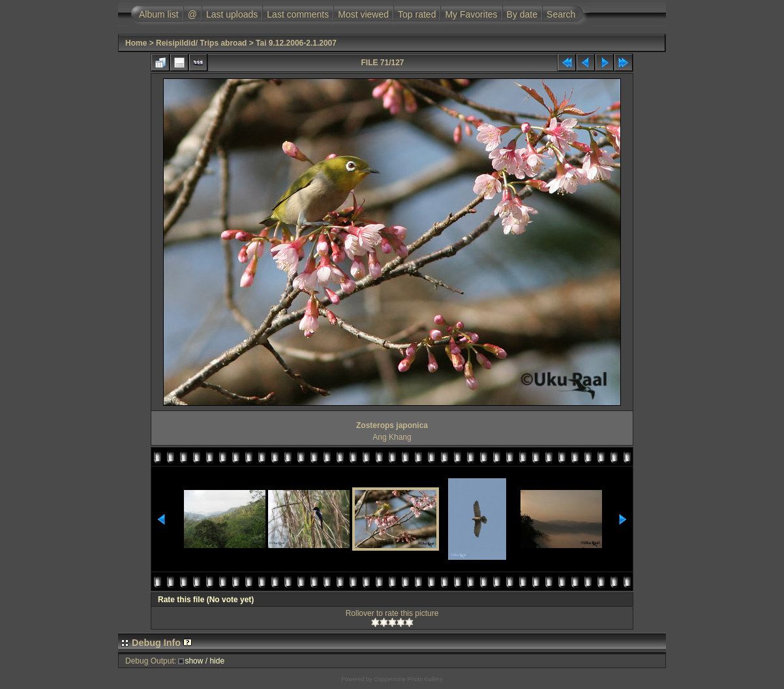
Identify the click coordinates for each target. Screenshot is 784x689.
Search (561, 14)
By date (522, 14)
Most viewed (363, 14)
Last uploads (232, 14)
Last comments (298, 14)
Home (136, 43)
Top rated (417, 14)
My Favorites (471, 14)
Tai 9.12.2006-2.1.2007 (296, 43)
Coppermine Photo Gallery (408, 679)
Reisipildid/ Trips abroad (201, 43)
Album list (159, 14)
